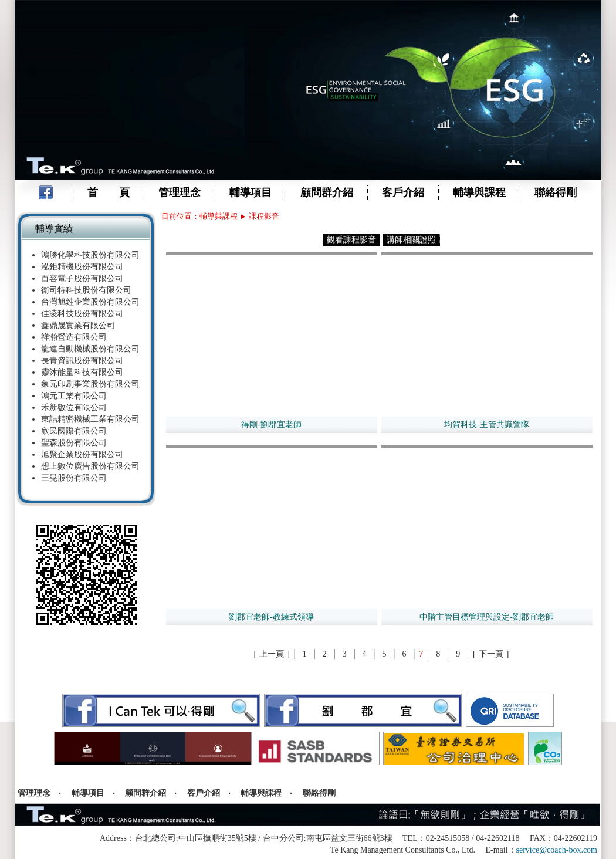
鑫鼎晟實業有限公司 (78, 325)
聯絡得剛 (556, 192)
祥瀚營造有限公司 (74, 337)
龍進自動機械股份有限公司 (90, 349)
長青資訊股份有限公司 (82, 361)
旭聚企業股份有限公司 (82, 454)
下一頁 (491, 654)
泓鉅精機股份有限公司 (82, 267)
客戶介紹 (403, 192)
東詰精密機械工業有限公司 (90, 419)
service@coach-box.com (557, 850)
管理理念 (180, 192)
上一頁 (272, 654)
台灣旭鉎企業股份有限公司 (90, 302)
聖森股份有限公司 (74, 443)
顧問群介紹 (327, 192)
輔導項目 (251, 192)
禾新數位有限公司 (74, 407)
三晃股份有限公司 (74, 478)
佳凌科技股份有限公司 (82, 314)
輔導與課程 (479, 192)
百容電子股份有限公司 (82, 278)
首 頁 (109, 192)
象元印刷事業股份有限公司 (90, 384)
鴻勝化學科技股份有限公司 (90, 255)
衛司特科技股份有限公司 (86, 290)
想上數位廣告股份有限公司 (90, 466)
